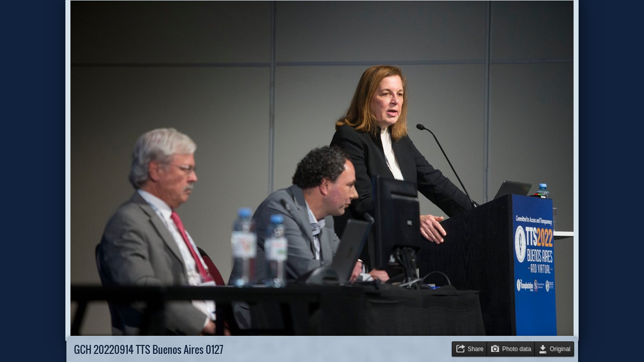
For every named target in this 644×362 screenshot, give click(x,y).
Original (560, 349)
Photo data (517, 349)
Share (475, 349)
